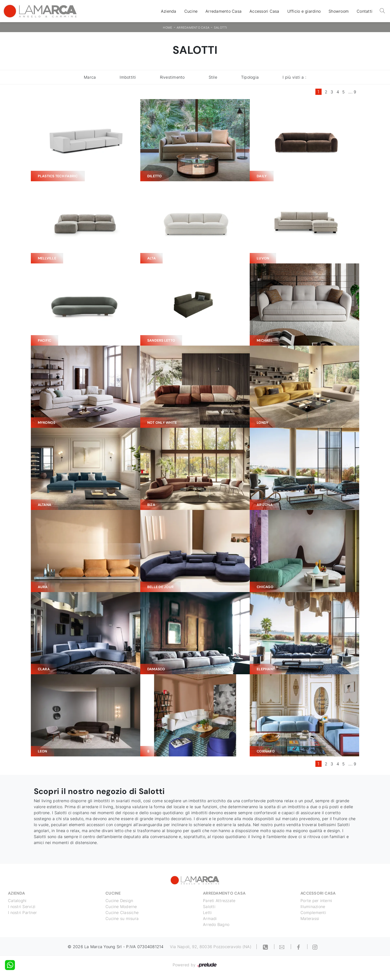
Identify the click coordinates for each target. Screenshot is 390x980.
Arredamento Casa (223, 11)
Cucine (191, 11)
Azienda (169, 11)
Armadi (210, 919)
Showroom (339, 11)
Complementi (313, 913)
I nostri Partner (22, 913)
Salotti (220, 28)
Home (168, 28)
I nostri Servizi (22, 907)
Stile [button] (213, 77)
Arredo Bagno (216, 924)
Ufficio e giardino (304, 11)
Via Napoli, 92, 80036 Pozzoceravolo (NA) (211, 947)
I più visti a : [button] (294, 77)
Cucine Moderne (121, 907)
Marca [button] (90, 77)
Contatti (365, 11)
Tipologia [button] (250, 77)
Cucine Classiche (122, 913)
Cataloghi (17, 901)
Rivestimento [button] (172, 77)
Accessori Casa (264, 11)
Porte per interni (316, 901)
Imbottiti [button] (128, 77)
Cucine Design (119, 901)
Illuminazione (313, 907)
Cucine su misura (122, 919)
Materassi (310, 919)
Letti (207, 913)
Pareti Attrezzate (219, 901)
